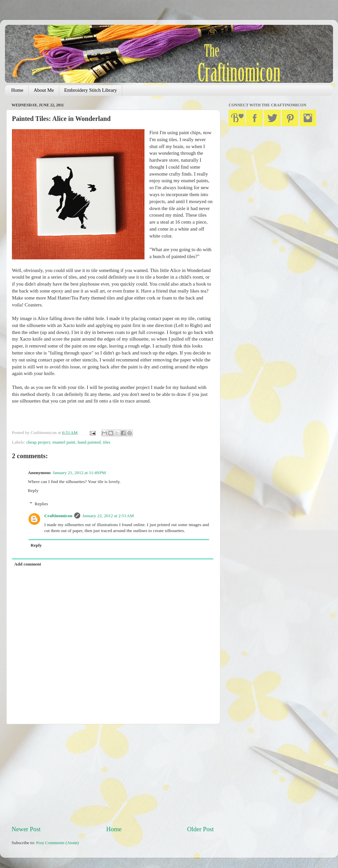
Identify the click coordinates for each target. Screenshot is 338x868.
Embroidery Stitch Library (91, 90)
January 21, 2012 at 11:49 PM (79, 473)
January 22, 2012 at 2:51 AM (108, 516)
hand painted (89, 442)
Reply (33, 490)
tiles (107, 442)
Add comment (28, 564)
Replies (42, 504)
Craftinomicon (58, 516)
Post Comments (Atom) (57, 843)
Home (17, 90)
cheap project (38, 442)
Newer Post (26, 829)
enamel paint (64, 442)
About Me (44, 90)
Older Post (200, 829)
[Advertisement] (113, 775)
